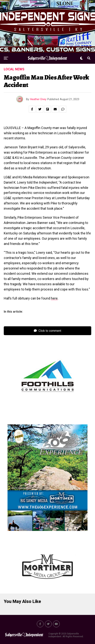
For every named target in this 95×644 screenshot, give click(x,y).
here (54, 298)
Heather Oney (38, 99)
